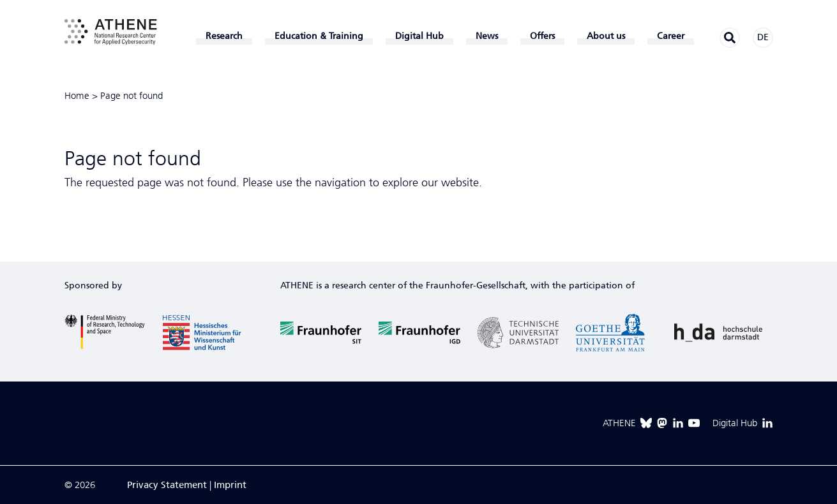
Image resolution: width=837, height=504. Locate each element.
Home (77, 96)
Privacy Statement (167, 485)
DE (763, 37)
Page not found (132, 96)
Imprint (230, 485)
